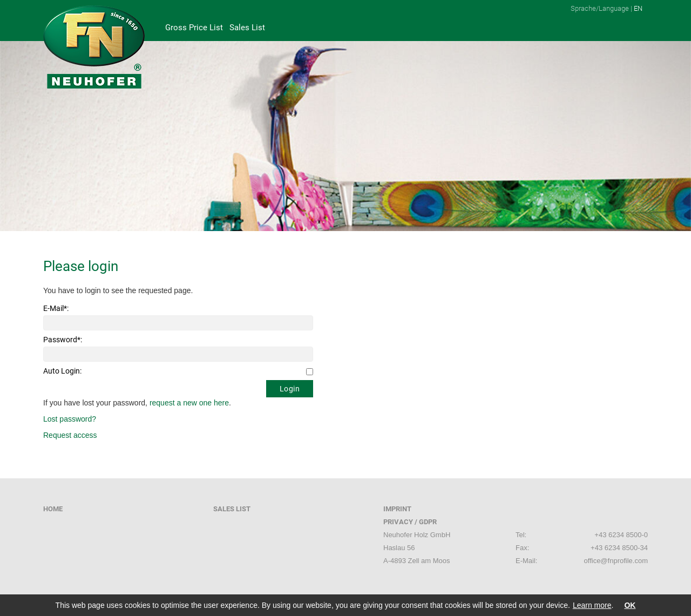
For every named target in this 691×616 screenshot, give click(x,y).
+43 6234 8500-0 (621, 535)
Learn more (592, 605)
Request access (70, 435)
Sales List (247, 28)
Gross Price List (194, 28)
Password (63, 340)
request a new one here (189, 403)
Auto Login (62, 371)
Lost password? (70, 419)
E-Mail (56, 308)
